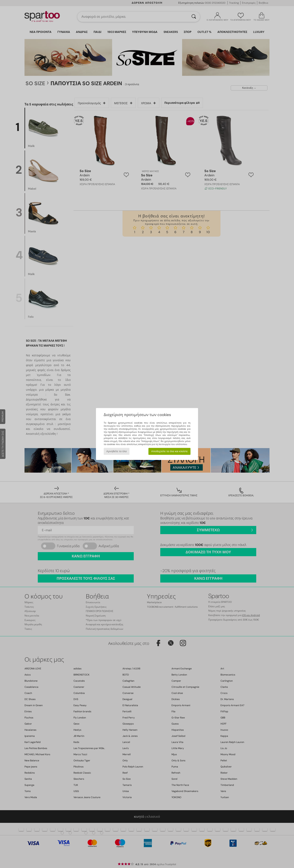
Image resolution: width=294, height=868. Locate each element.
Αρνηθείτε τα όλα (117, 451)
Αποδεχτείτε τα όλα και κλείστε (169, 451)
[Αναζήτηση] (194, 17)
